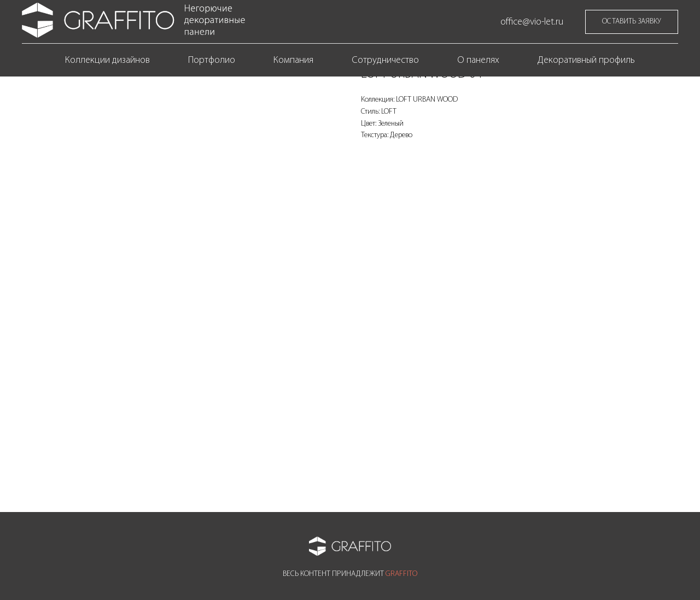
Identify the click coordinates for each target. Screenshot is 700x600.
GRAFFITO (401, 574)
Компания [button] (293, 60)
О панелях (478, 60)
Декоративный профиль (586, 60)
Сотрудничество (385, 60)
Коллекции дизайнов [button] (107, 60)
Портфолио (212, 60)
